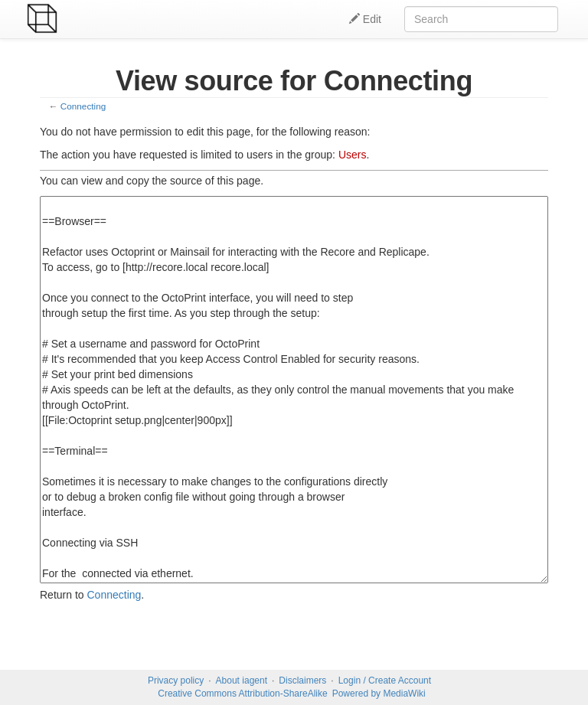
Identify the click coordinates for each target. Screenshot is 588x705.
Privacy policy (176, 681)
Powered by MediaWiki (379, 694)
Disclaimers (302, 681)
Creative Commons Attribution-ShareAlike (242, 694)
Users (353, 155)
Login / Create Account (385, 681)
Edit (365, 19)
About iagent (242, 681)
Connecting (83, 106)
